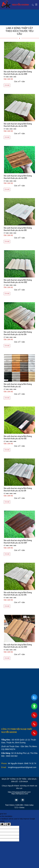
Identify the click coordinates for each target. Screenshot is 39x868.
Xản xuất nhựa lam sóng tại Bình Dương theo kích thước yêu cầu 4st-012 (18, 437)
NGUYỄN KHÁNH (15, 4)
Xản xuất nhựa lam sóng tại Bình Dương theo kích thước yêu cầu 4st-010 (18, 229)
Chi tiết (7, 85)
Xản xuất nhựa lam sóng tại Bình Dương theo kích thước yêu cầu (18, 385)
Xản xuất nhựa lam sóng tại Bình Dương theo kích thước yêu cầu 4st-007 (18, 541)
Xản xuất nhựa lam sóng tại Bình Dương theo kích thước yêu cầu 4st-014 (18, 333)
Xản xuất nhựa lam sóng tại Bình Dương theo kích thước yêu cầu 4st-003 (18, 646)
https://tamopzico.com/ (20, 794)
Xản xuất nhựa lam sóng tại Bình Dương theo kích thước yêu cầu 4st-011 (18, 489)
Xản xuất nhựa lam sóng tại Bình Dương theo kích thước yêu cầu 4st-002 (18, 281)
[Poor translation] (8, 824)
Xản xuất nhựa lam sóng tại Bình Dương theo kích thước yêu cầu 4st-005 (18, 177)
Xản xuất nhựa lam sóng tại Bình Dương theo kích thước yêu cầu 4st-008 (18, 73)
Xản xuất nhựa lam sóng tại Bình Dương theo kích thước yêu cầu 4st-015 (18, 594)
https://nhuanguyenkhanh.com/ (19, 792)
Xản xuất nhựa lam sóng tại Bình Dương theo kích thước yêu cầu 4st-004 (18, 125)
